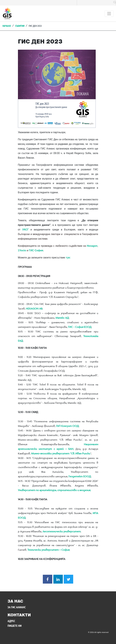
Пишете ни (15, 626)
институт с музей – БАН (56, 449)
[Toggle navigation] (109, 14)
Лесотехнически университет (62, 532)
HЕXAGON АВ (34, 309)
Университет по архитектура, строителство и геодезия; (54, 490)
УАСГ (25, 230)
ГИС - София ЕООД (79, 327)
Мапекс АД (62, 318)
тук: (68, 258)
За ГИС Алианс (17, 608)
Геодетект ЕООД (80, 477)
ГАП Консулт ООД (67, 426)
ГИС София (36, 250)
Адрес (11, 621)
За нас (15, 602)
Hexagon (92, 246)
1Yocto (22, 250)
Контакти (19, 615)
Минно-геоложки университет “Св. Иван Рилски (61, 454)
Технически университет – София (48, 550)
